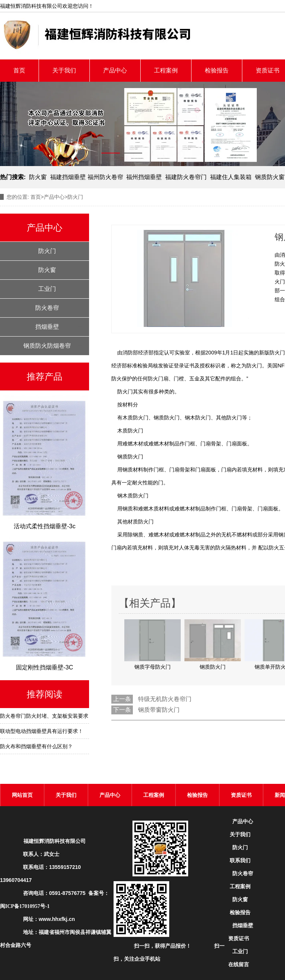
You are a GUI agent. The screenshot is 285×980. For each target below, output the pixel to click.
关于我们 (64, 70)
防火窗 (38, 177)
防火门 (47, 251)
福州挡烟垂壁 (144, 177)
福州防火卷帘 (105, 177)
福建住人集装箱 (231, 177)
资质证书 (241, 795)
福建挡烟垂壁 (68, 177)
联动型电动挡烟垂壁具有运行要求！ (42, 731)
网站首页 (22, 795)
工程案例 (166, 70)
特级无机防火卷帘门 (165, 699)
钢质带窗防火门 (159, 710)
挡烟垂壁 (47, 327)
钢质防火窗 (270, 177)
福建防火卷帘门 (186, 177)
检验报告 (217, 70)
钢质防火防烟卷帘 (47, 346)
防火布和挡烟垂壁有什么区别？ (36, 746)
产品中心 (115, 70)
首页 (19, 70)
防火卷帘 (47, 308)
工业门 (47, 289)
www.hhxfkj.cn (57, 919)
